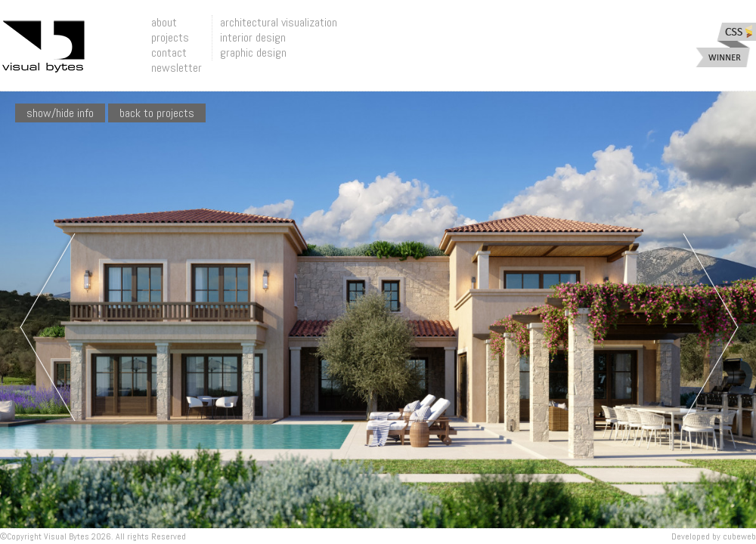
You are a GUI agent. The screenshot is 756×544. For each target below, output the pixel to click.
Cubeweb (739, 536)
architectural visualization (279, 22)
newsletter (177, 68)
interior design (253, 37)
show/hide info (60, 113)
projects (170, 37)
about (164, 22)
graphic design (253, 53)
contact (169, 53)
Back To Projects (157, 113)
